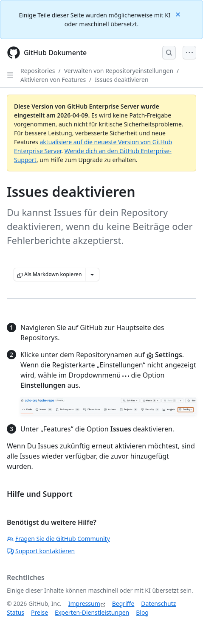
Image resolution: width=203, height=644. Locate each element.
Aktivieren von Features (53, 80)
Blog (142, 612)
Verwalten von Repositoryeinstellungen (119, 71)
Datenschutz (158, 603)
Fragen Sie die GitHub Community (58, 539)
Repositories (38, 71)
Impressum (84, 603)
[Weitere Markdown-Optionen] (92, 274)
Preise (39, 612)
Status (16, 612)
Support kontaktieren (41, 551)
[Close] (179, 14)
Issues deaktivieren (121, 80)
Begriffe (123, 603)
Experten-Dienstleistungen (92, 612)
